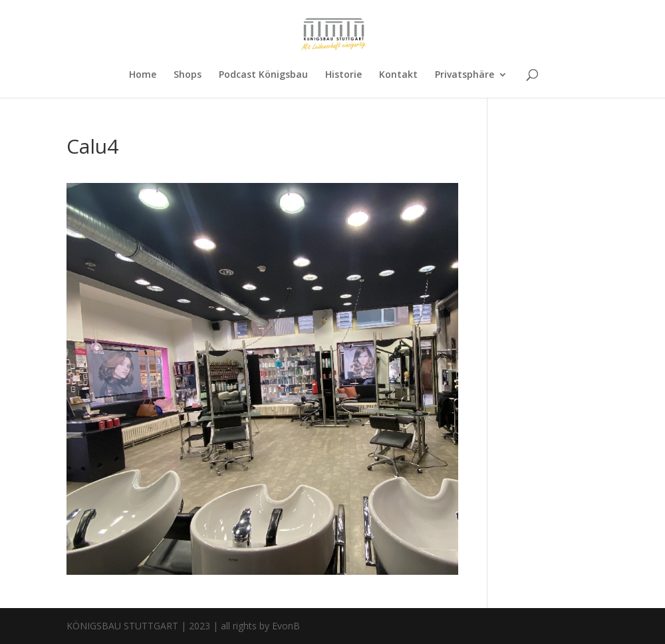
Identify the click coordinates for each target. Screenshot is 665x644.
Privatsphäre (465, 75)
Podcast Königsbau (263, 75)
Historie (343, 75)
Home (143, 75)
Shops (188, 75)
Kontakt (398, 75)
